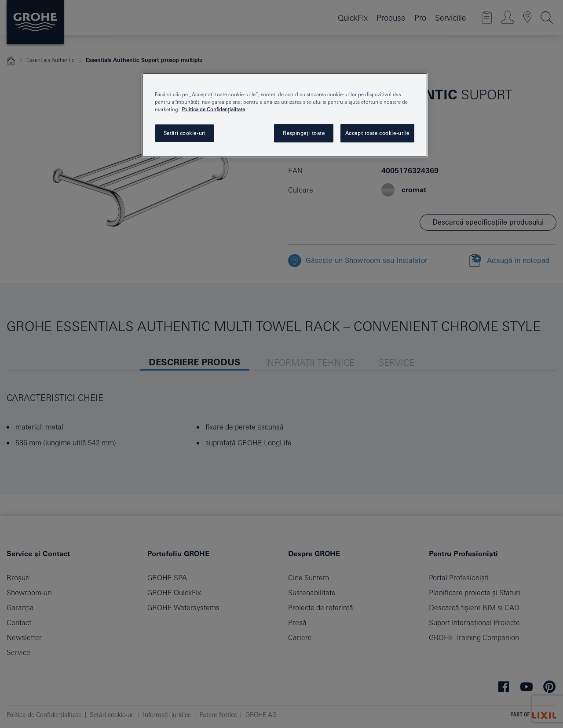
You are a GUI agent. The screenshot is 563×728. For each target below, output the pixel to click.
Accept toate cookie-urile (377, 133)
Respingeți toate (304, 133)
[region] (285, 115)
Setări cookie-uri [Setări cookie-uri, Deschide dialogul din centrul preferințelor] (185, 133)
